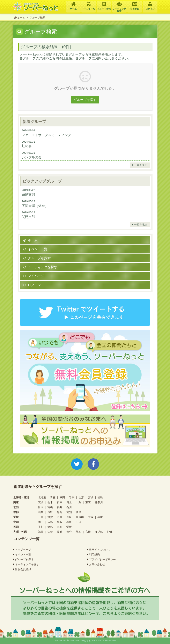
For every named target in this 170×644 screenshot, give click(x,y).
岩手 (72, 497)
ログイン (34, 285)
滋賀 (50, 517)
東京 (88, 502)
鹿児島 (99, 532)
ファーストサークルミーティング (46, 135)
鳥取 (60, 522)
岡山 (41, 522)
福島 (100, 497)
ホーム (33, 240)
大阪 (91, 517)
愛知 (69, 512)
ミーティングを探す (43, 267)
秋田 (62, 497)
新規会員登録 (22, 569)
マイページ (36, 276)
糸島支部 (28, 194)
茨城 (41, 502)
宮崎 (88, 532)
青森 (53, 497)
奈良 (69, 517)
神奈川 (99, 502)
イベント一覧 (38, 249)
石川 (69, 507)
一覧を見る (140, 165)
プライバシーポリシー (102, 560)
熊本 (79, 532)
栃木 (50, 502)
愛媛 (69, 527)
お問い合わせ (96, 564)
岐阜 (79, 512)
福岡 (41, 532)
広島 (50, 522)
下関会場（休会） (35, 206)
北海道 (42, 497)
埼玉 (69, 502)
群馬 (60, 502)
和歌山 (80, 517)
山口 (79, 522)
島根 (69, 522)
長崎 (60, 532)
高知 (60, 527)
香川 (41, 527)
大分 (69, 532)
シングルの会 (32, 157)
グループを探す (85, 100)
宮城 (91, 497)
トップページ (22, 550)
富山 (50, 507)
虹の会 (27, 146)
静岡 (60, 512)
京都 (60, 517)
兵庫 (100, 517)
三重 (41, 517)
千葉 (79, 502)
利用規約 (94, 555)
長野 (50, 512)
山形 (81, 497)
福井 (60, 507)
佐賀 (50, 532)
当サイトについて (99, 550)
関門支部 (28, 217)
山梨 (41, 512)
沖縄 (110, 532)
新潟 (41, 507)
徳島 (50, 527)
